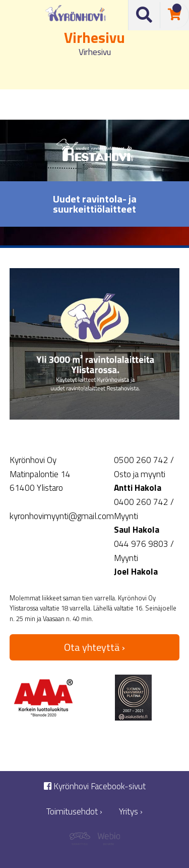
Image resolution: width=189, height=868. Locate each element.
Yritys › (131, 812)
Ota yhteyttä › (94, 647)
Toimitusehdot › (74, 812)
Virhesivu (95, 52)
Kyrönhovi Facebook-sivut (95, 786)
